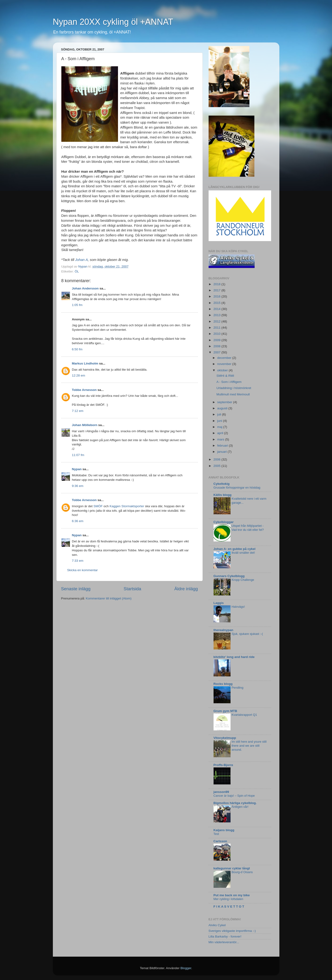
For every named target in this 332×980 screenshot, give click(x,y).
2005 (217, 466)
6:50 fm (77, 349)
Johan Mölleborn (85, 425)
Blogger (186, 968)
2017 (217, 290)
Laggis (219, 603)
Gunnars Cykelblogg (229, 576)
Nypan (77, 469)
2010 (217, 334)
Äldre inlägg (186, 589)
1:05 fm (77, 305)
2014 (217, 309)
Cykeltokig (222, 484)
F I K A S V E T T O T (229, 907)
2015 (217, 303)
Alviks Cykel (217, 925)
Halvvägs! (238, 607)
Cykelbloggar (224, 522)
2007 (217, 352)
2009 (217, 340)
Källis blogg (223, 495)
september (225, 402)
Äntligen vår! (240, 807)
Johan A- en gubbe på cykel (235, 549)
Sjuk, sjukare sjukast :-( (247, 634)
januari (223, 452)
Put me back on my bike (232, 895)
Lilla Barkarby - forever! (225, 936)
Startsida (132, 589)
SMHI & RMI (225, 376)
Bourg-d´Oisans (242, 872)
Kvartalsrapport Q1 (244, 715)
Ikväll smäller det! (243, 553)
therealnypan (223, 630)
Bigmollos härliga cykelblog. (235, 803)
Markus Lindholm (85, 363)
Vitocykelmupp (225, 738)
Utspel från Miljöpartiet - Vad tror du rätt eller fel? (248, 528)
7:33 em (78, 561)
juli (220, 414)
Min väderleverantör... (224, 942)
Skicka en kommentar (83, 570)
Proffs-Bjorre (223, 765)
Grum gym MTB (225, 711)
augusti (223, 408)
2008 (217, 346)
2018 (217, 284)
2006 (217, 459)
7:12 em (78, 411)
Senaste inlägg (76, 589)
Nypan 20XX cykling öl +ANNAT (113, 22)
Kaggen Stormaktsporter (127, 506)
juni (220, 421)
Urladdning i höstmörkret (234, 388)
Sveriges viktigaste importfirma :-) (232, 931)
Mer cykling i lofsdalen (228, 899)
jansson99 (221, 792)
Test (216, 834)
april (221, 433)
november (225, 364)
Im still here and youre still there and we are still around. (249, 745)
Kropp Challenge (243, 580)
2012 (217, 321)
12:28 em (79, 375)
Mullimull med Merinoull (233, 394)
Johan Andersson (85, 288)
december (225, 358)
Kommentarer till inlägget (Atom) (109, 598)
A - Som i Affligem (229, 382)
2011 (217, 328)
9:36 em (78, 486)
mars (221, 439)
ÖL (77, 271)
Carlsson (220, 841)
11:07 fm (78, 455)
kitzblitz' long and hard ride (234, 657)
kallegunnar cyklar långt (232, 868)
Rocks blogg (223, 684)
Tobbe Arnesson (84, 390)
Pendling (238, 688)
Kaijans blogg (224, 830)
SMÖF (98, 506)
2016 (217, 296)
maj (220, 427)
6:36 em (78, 521)
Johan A (81, 260)
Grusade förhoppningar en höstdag (237, 488)
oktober (223, 370)
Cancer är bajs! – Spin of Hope (234, 796)
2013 (217, 315)
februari (223, 446)
